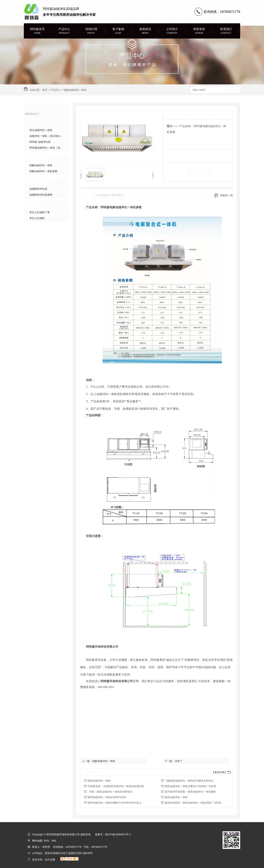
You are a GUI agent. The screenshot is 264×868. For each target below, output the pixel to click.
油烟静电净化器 (41, 182)
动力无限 (50, 860)
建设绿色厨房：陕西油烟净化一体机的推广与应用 (193, 803)
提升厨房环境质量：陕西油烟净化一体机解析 (190, 792)
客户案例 (118, 31)
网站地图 (37, 841)
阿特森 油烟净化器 (40, 142)
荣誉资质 (199, 31)
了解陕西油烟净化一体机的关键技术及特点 (189, 781)
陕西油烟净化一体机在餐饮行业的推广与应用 (190, 786)
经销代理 (91, 31)
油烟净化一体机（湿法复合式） (47, 136)
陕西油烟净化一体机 (99, 781)
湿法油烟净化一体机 (44, 123)
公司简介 (172, 31)
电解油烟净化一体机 (75, 90)
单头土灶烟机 (37, 218)
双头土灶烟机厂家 (40, 212)
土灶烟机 (36, 205)
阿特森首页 (37, 31)
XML (54, 841)
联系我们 (226, 31)
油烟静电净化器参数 (41, 195)
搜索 (234, 90)
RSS (47, 841)
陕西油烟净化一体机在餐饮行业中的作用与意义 (115, 803)
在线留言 (198, 171)
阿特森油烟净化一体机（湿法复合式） (49, 148)
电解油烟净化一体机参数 (43, 171)
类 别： (173, 155)
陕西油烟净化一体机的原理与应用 (107, 797)
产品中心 (64, 31)
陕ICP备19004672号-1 (118, 834)
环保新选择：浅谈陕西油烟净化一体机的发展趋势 (116, 786)
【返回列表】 (219, 772)
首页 (45, 90)
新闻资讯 (145, 31)
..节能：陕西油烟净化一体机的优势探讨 (110, 792)
